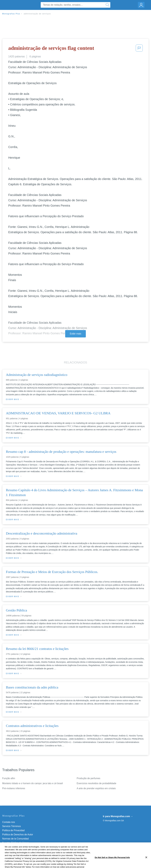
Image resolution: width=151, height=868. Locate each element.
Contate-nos (9, 822)
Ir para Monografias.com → (118, 816)
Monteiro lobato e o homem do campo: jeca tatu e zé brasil (33, 783)
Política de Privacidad (13, 830)
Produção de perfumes (88, 778)
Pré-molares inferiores (14, 788)
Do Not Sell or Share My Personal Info (22, 847)
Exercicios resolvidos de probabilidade (96, 783)
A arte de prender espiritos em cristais (96, 788)
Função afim (9, 778)
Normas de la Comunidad (15, 839)
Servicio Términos (12, 826)
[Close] (146, 864)
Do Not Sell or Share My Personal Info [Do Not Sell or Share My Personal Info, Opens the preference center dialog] (112, 864)
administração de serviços (37, 14)
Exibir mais (75, 334)
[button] (139, 49)
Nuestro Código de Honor (15, 843)
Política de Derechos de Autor (18, 835)
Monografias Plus (11, 14)
